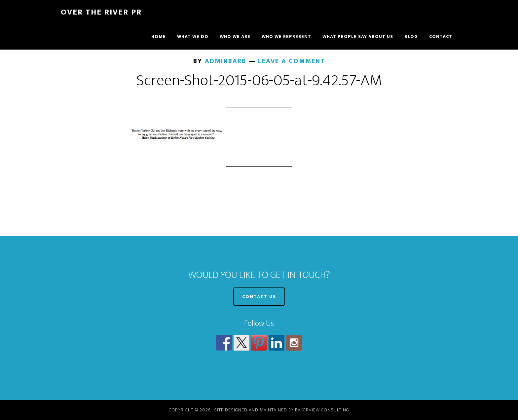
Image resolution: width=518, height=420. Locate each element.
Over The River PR (101, 12)
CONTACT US (259, 297)
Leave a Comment (292, 61)
